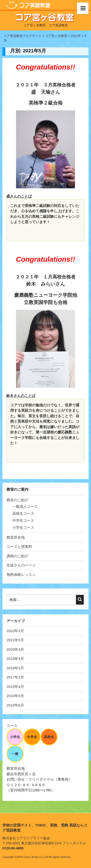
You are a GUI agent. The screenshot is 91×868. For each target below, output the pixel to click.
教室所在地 (16, 537)
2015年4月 (15, 687)
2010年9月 (15, 696)
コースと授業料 (19, 547)
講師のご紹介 (17, 556)
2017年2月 (15, 677)
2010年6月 (15, 705)
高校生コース (23, 513)
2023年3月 (15, 631)
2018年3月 (15, 668)
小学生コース (23, 527)
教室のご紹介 (17, 500)
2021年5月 (15, 640)
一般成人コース (25, 506)
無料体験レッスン (21, 575)
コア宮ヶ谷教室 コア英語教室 (46, 25)
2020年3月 (15, 649)
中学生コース (23, 520)
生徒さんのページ (21, 565)
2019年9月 (15, 659)
